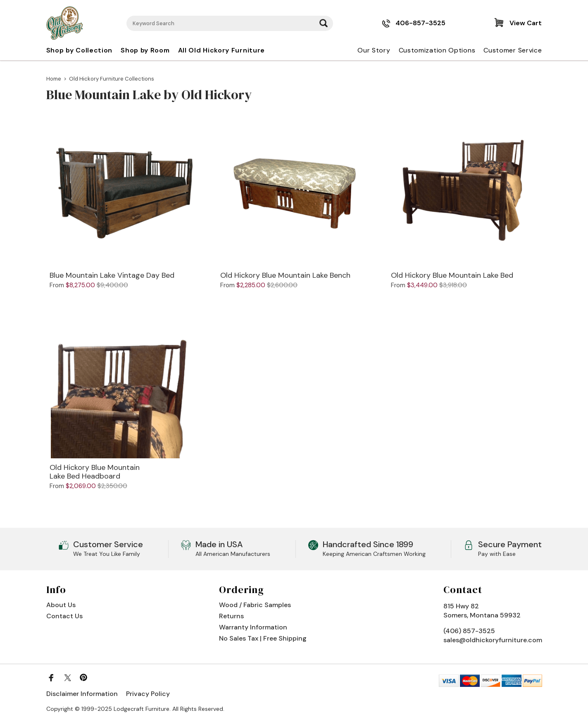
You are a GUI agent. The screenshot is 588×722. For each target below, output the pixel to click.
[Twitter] (67, 677)
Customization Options (437, 50)
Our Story (374, 50)
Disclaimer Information (82, 694)
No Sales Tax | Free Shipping (263, 638)
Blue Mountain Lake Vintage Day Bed (112, 276)
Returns (231, 616)
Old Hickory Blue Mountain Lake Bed (452, 276)
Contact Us (64, 616)
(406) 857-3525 (469, 631)
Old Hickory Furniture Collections (112, 79)
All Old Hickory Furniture (222, 50)
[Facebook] (51, 677)
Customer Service (513, 50)
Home (54, 79)
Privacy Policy (148, 694)
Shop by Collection (80, 50)
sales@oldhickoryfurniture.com (493, 640)
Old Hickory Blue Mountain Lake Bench (285, 276)
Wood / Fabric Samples (255, 605)
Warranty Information (253, 627)
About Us (61, 605)
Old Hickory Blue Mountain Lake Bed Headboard (95, 472)
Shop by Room (145, 50)
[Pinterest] (83, 677)
